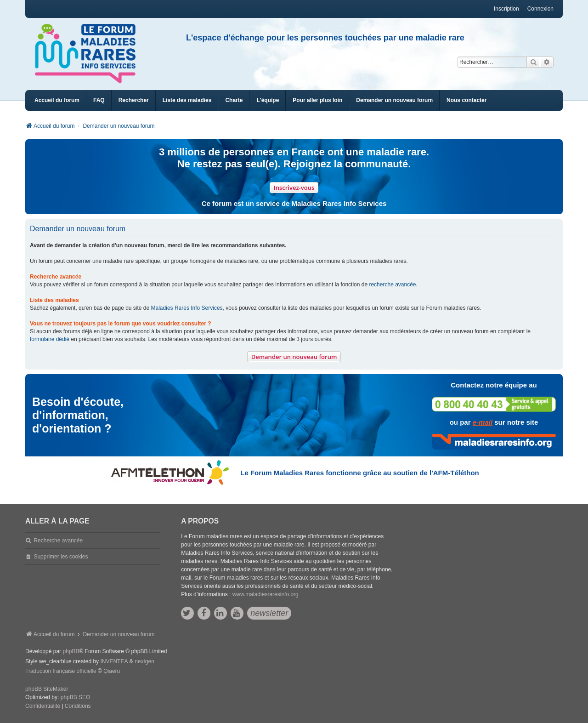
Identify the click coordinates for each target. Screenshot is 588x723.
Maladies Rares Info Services (187, 308)
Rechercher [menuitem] (134, 100)
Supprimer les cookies (61, 557)
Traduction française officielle (61, 671)
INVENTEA (114, 661)
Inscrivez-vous (294, 188)
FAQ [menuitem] (99, 100)
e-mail (483, 422)
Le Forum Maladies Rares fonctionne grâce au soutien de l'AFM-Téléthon (359, 473)
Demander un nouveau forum (294, 357)
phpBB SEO (76, 697)
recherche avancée (392, 285)
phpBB (71, 651)
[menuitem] (187, 100)
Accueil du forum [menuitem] (57, 100)
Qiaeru (112, 671)
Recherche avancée (58, 541)
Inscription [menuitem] (506, 9)
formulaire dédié (50, 339)
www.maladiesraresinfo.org (266, 594)
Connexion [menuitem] (540, 9)
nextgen (144, 661)
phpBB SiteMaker (47, 689)
